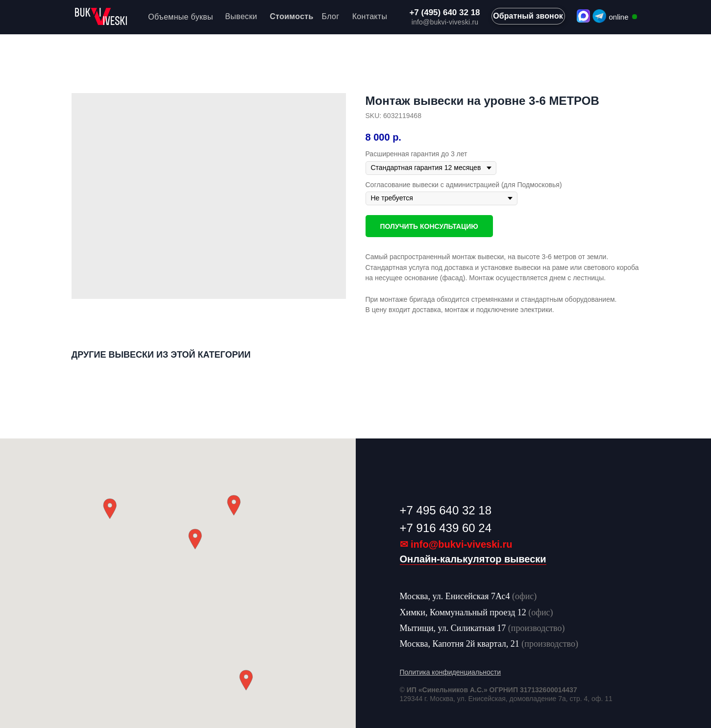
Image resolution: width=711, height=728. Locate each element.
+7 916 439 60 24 (446, 528)
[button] (195, 539)
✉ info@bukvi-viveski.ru (456, 544)
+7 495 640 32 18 (446, 510)
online (619, 17)
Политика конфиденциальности (451, 672)
